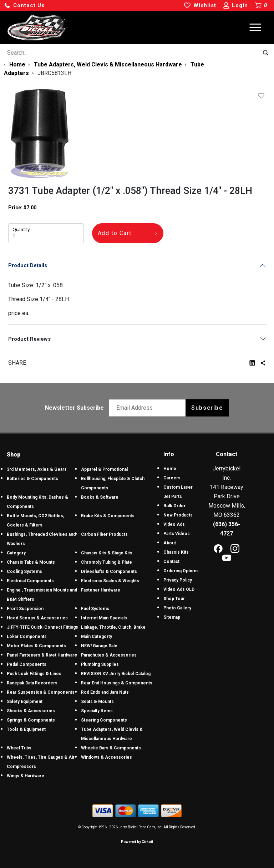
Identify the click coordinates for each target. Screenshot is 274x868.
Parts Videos (177, 534)
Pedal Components (27, 664)
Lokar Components (27, 637)
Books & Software (100, 497)
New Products (178, 515)
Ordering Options (181, 571)
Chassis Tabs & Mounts (31, 562)
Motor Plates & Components (36, 646)
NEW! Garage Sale (99, 646)
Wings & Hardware (26, 776)
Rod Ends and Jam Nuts (105, 692)
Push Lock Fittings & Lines (34, 674)
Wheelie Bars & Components (111, 748)
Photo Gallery (177, 608)
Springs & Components (31, 720)
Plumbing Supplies (100, 664)
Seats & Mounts (97, 702)
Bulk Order (174, 506)
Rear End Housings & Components (117, 683)
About (170, 543)
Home (170, 469)
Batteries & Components (32, 479)
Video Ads (174, 524)
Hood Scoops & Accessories (37, 618)
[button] (24, 6)
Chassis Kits (176, 552)
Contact (171, 562)
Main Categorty (97, 637)
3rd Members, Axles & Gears (37, 469)
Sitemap (172, 617)
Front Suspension (25, 609)
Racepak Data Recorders (32, 683)
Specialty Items (97, 711)
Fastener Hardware (101, 590)
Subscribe (207, 408)
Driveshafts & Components (109, 572)
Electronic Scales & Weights (110, 581)
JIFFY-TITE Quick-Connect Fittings (42, 627)
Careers (172, 478)
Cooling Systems (24, 572)
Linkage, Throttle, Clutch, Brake (113, 627)
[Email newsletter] (149, 408)
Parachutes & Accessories (109, 655)
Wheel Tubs (19, 748)
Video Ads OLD (179, 589)
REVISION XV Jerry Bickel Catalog (116, 674)
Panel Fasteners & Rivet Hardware (42, 655)
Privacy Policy (178, 580)
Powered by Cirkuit (137, 842)
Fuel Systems (95, 609)
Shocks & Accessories (31, 711)
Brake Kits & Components (108, 516)
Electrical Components (30, 581)
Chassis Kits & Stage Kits (107, 553)
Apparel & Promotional (104, 469)
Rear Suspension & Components (41, 692)
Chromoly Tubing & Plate (106, 562)
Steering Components (104, 720)
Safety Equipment (25, 702)
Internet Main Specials (104, 618)
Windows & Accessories (106, 757)
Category (16, 553)
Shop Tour (174, 599)
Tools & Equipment (26, 729)
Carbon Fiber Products (104, 534)
